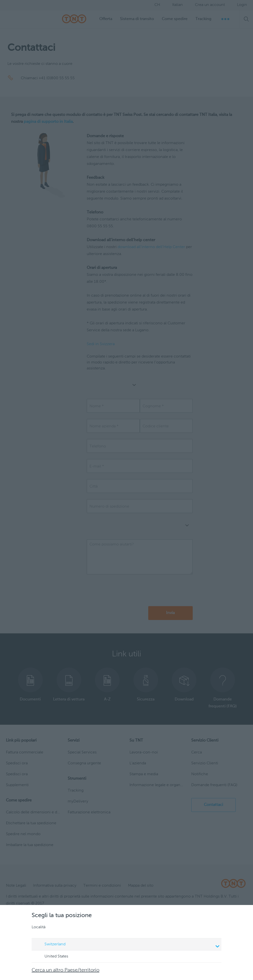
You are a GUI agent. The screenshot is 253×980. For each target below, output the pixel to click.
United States (52, 957)
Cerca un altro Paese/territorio (65, 970)
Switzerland (127, 945)
